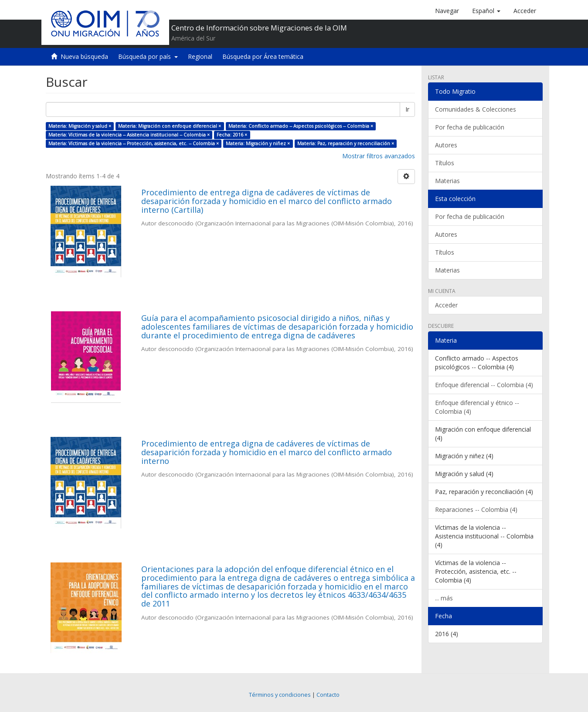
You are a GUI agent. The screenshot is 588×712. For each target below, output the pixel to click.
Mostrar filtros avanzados (379, 156)
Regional (200, 56)
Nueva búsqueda (84, 56)
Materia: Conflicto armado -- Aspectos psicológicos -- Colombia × (301, 126)
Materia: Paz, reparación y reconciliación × (346, 143)
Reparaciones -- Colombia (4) (476, 509)
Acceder (446, 305)
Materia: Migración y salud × (80, 126)
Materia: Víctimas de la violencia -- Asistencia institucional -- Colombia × (129, 135)
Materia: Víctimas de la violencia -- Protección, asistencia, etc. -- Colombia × (134, 143)
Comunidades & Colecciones (476, 109)
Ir (407, 109)
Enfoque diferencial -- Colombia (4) (484, 385)
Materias (447, 181)
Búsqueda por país (148, 56)
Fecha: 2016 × (232, 135)
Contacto (328, 695)
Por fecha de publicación (470, 127)
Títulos (445, 163)
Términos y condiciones (280, 695)
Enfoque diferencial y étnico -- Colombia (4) (477, 407)
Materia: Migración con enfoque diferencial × (170, 126)
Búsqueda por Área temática (263, 56)
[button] (486, 11)
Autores (446, 145)
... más (444, 598)
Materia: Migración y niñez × (258, 143)
